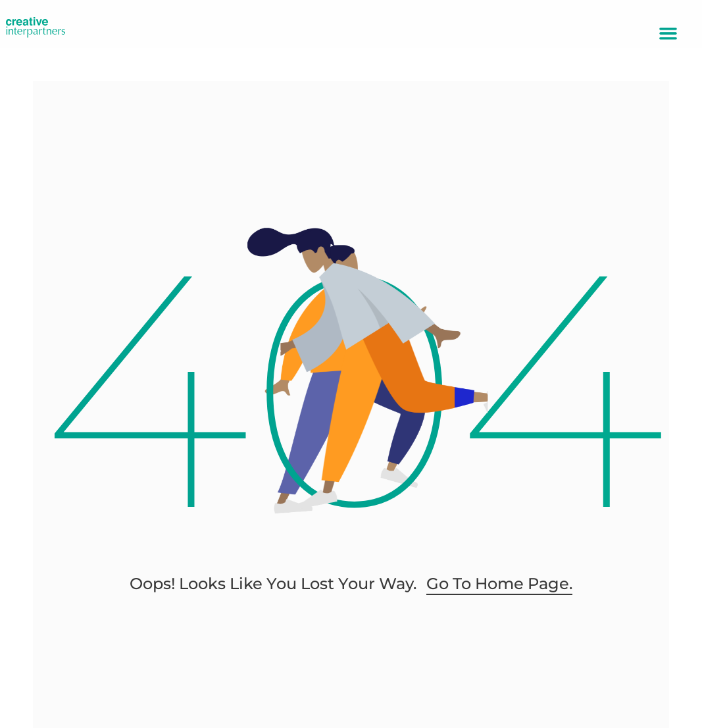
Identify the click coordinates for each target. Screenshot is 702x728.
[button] (668, 34)
